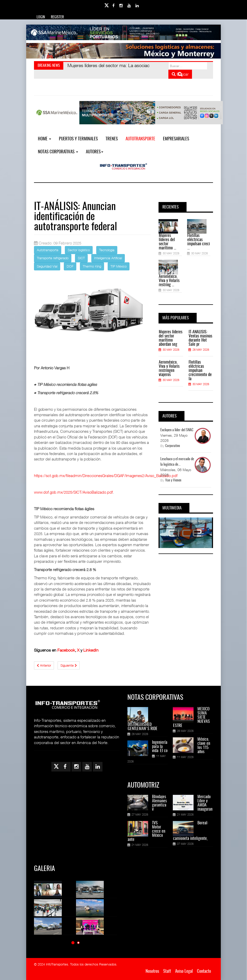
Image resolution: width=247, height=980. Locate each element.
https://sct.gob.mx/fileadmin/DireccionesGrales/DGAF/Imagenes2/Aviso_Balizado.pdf (106, 475)
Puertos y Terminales (78, 139)
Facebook (66, 650)
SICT (81, 258)
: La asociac (108, 65)
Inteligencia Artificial (108, 258)
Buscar (180, 74)
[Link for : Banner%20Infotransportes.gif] (124, 51)
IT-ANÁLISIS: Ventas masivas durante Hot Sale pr (200, 338)
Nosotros (152, 971)
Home (44, 139)
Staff (167, 971)
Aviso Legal (184, 971)
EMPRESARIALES (176, 139)
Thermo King (92, 266)
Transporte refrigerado (53, 258)
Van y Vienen (173, 481)
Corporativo (173, 446)
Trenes (112, 139)
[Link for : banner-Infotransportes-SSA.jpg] (124, 32)
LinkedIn (91, 650)
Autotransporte (140, 139)
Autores (95, 152)
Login (41, 17)
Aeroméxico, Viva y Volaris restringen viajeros (169, 369)
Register (57, 17)
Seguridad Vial (47, 266)
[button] (73, 943)
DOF (70, 266)
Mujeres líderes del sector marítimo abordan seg (171, 338)
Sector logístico (79, 250)
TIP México (119, 266)
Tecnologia (107, 250)
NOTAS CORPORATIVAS (58, 152)
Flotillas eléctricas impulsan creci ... (199, 242)
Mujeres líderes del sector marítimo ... (167, 242)
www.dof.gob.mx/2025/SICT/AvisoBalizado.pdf (73, 492)
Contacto (204, 971)
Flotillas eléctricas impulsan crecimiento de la (200, 371)
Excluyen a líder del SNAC (177, 430)
